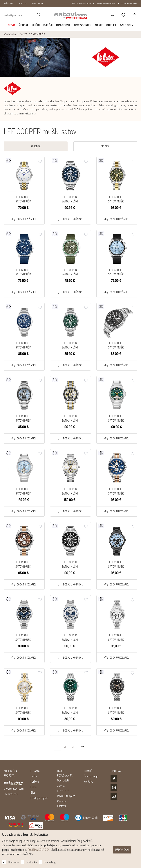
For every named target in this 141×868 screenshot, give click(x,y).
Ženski (23, 25)
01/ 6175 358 (11, 794)
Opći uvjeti (63, 780)
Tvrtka (34, 776)
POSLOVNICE (38, 4)
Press (33, 787)
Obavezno (13, 862)
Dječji (48, 25)
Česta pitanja (91, 776)
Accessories (82, 25)
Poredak (36, 146)
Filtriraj (105, 146)
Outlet (111, 25)
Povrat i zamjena (66, 796)
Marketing (50, 862)
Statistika (32, 862)
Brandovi (63, 25)
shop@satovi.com (14, 788)
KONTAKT (23, 4)
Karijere (35, 781)
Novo (11, 25)
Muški (36, 25)
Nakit (99, 25)
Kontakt (88, 781)
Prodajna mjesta (39, 798)
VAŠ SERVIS (9, 4)
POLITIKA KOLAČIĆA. (39, 850)
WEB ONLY (127, 25)
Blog (33, 792)
